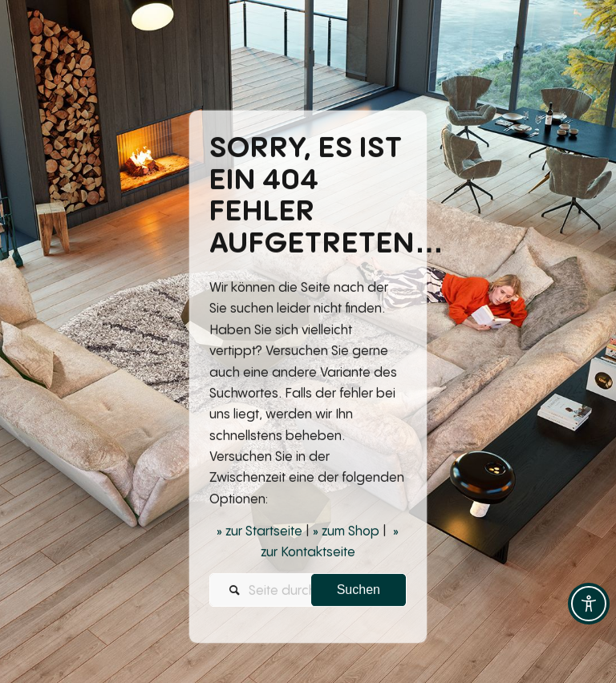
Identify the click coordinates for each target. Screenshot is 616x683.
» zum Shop (346, 532)
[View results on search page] (359, 592)
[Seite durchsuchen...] (308, 592)
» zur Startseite (259, 532)
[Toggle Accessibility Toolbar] (589, 604)
